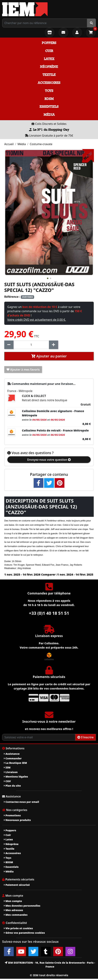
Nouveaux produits (17, 820)
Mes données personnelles (22, 906)
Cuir (49, 51)
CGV (7, 781)
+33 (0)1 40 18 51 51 (49, 613)
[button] (48, 278)
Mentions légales (16, 777)
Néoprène (49, 67)
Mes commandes (16, 915)
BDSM (49, 99)
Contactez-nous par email (21, 802)
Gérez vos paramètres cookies (24, 933)
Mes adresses (14, 910)
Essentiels (49, 107)
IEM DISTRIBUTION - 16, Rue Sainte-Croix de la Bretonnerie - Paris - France (50, 965)
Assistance (12, 754)
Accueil (9, 144)
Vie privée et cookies (18, 928)
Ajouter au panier (49, 356)
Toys (49, 91)
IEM (7, 767)
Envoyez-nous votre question (49, 460)
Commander (13, 758)
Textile (49, 75)
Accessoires (49, 83)
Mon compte (13, 901)
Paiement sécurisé (17, 885)
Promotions (12, 815)
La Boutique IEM (15, 763)
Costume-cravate (41, 144)
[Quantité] (31, 345)
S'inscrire (85, 737)
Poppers (49, 43)
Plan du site (12, 786)
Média (49, 115)
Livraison (11, 772)
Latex (49, 59)
